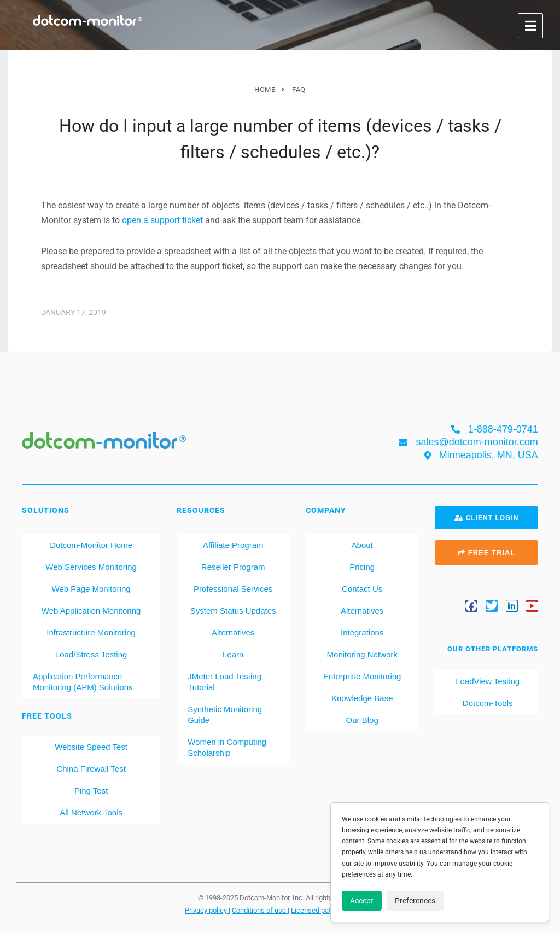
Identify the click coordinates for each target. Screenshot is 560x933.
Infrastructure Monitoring (91, 632)
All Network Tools (91, 812)
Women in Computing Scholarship (227, 747)
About (362, 545)
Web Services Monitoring (91, 567)
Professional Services (233, 589)
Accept (362, 901)
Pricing (362, 567)
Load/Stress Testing (91, 654)
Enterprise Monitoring (362, 676)
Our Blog (362, 720)
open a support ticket (162, 220)
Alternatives (233, 632)
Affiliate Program (233, 545)
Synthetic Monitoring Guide (225, 715)
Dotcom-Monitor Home (91, 545)
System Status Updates (233, 611)
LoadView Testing (486, 681)
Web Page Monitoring (91, 589)
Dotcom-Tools (487, 703)
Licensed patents (319, 910)
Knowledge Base (362, 698)
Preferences (415, 901)
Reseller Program (233, 567)
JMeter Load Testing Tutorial (224, 682)
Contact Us (362, 589)
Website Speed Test (91, 747)
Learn (233, 654)
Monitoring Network (362, 654)
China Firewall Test (91, 769)
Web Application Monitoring (91, 611)
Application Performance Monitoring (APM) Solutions (83, 682)
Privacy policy (207, 910)
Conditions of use (260, 910)
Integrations (362, 632)
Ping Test (91, 791)
